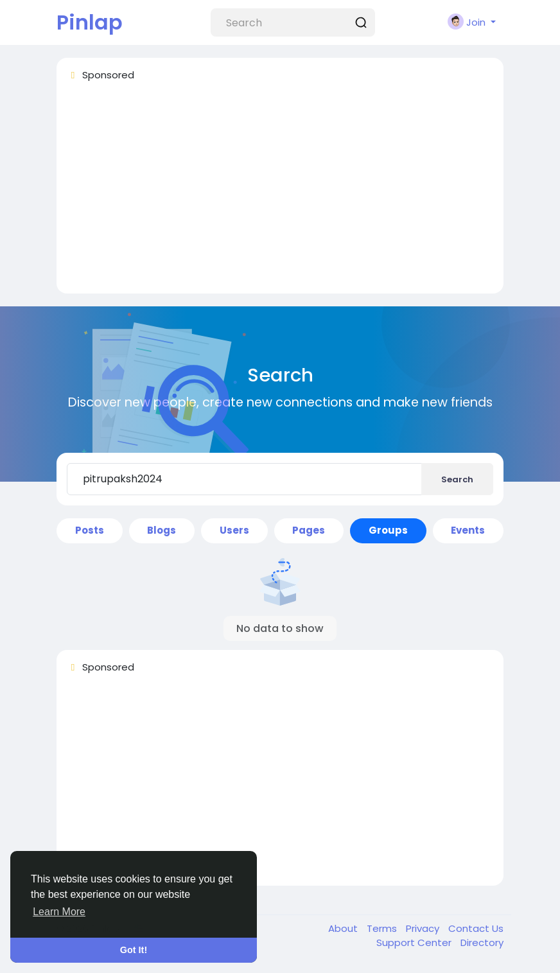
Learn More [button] (59, 912)
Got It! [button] (134, 950)
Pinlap (90, 22)
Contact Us (476, 928)
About (344, 928)
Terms (383, 928)
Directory (482, 942)
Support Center (415, 942)
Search (457, 479)
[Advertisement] (280, 193)
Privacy (424, 928)
